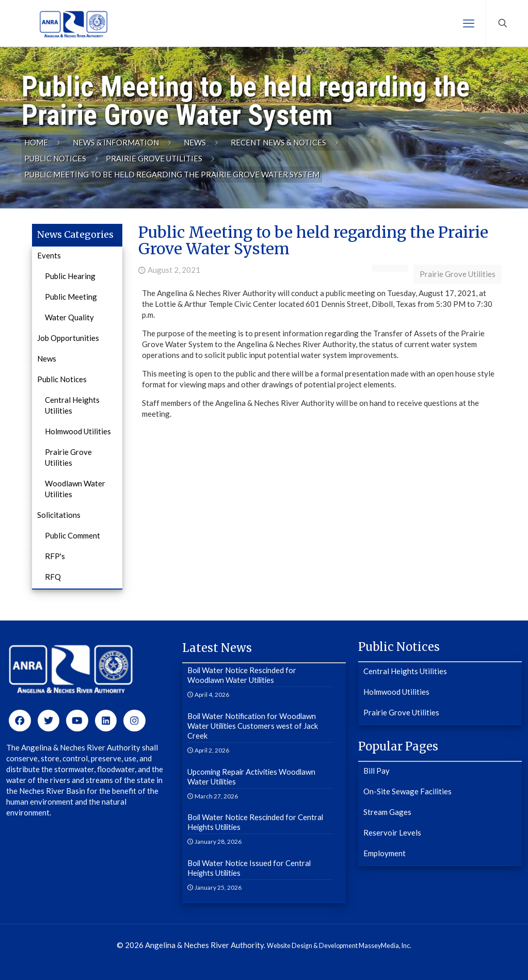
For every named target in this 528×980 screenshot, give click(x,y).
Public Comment (73, 535)
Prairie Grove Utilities (154, 158)
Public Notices (55, 158)
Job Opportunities (68, 338)
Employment (385, 853)
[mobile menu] (469, 23)
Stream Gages (387, 812)
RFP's (55, 556)
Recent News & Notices (278, 142)
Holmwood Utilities (78, 431)
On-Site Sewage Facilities (407, 791)
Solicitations (59, 515)
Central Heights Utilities (72, 405)
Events (49, 255)
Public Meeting (71, 297)
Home (36, 142)
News (195, 142)
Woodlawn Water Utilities (75, 489)
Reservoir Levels (392, 832)
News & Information (116, 142)
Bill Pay (377, 771)
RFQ (53, 577)
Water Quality (69, 317)
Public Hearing (70, 276)
